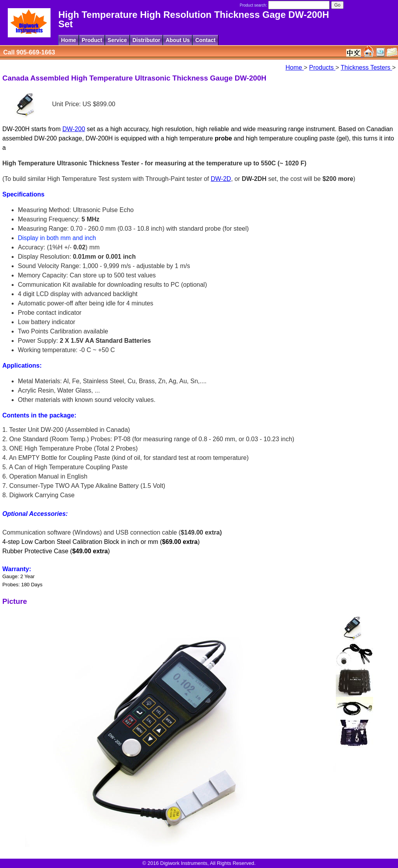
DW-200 (73, 129)
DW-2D (221, 179)
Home (69, 40)
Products (322, 68)
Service (117, 40)
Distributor (147, 40)
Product (92, 40)
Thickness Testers (366, 68)
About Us (178, 40)
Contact (205, 40)
